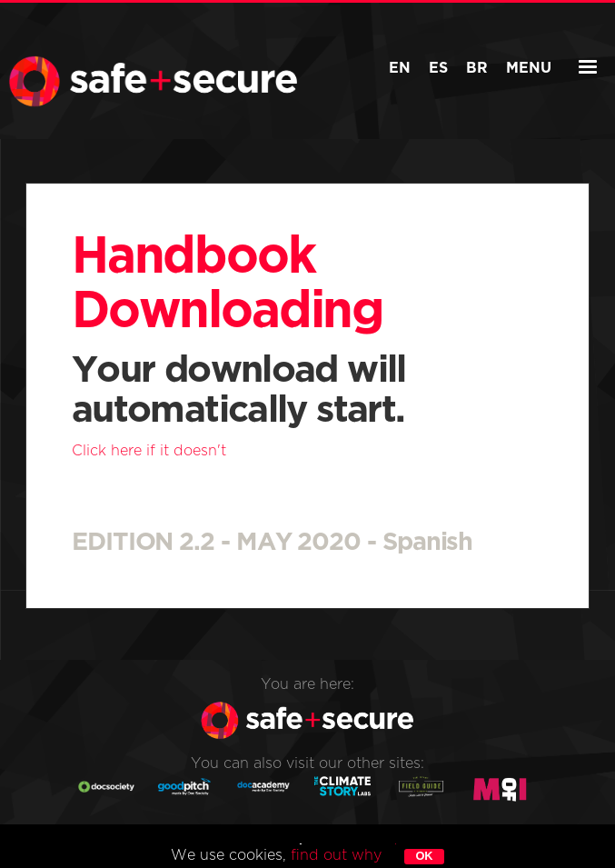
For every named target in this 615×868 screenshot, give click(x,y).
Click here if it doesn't (149, 451)
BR (477, 68)
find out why (336, 855)
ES (438, 68)
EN (400, 68)
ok (424, 856)
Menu (540, 68)
